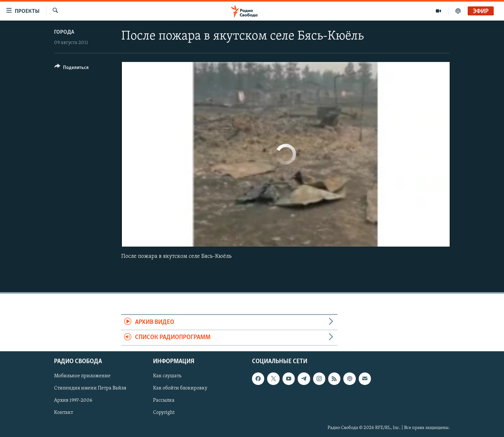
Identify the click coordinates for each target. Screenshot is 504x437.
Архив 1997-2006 (73, 400)
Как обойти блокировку (180, 388)
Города (64, 32)
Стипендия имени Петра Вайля (90, 388)
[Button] (72, 69)
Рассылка (164, 400)
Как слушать (167, 376)
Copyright (164, 413)
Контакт (63, 413)
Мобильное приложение (82, 376)
